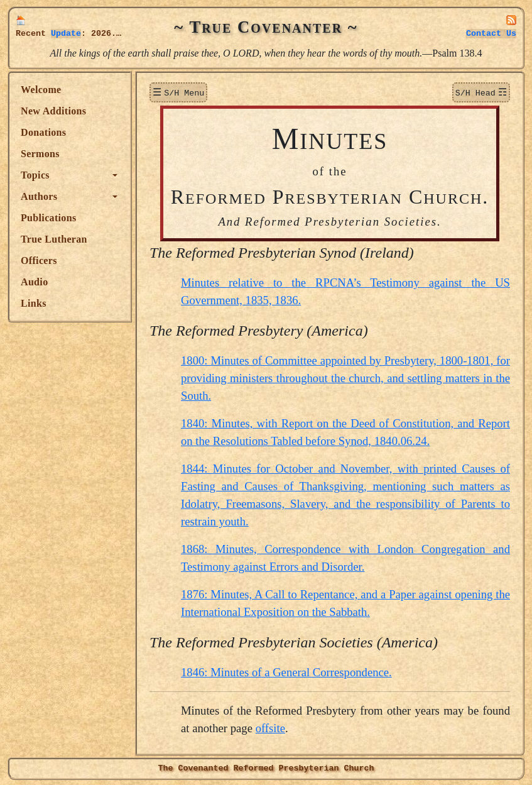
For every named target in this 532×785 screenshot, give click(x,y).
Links (34, 303)
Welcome (41, 90)
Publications (48, 218)
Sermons (40, 154)
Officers (39, 261)
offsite (270, 727)
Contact (491, 34)
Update (66, 34)
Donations (43, 132)
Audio (34, 282)
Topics (35, 175)
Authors (39, 196)
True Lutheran (54, 239)
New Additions (53, 111)
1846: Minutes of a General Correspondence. (286, 671)
